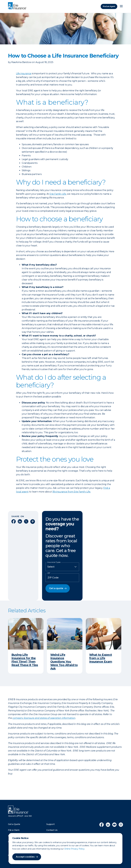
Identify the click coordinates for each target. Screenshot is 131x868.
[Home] (18, 6)
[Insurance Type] (62, 567)
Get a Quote (14, 824)
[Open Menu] (121, 6)
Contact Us (52, 830)
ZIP (49, 573)
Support (50, 824)
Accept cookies (25, 857)
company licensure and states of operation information (44, 718)
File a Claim (14, 830)
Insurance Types (54, 562)
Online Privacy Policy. (75, 849)
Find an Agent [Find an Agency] (109, 6)
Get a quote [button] (56, 588)
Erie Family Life (58, 194)
